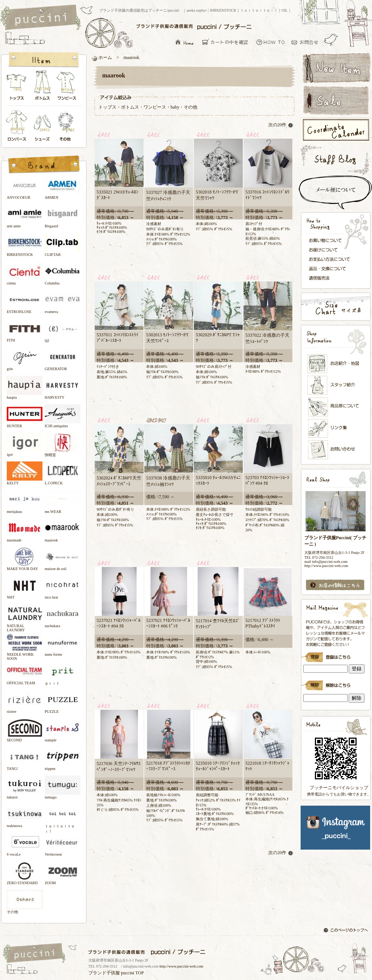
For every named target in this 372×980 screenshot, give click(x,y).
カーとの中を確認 (227, 42)
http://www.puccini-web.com (181, 966)
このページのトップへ (346, 931)
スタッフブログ (335, 160)
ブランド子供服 (104, 973)
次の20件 (281, 125)
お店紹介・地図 (336, 364)
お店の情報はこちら (335, 585)
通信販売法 (332, 278)
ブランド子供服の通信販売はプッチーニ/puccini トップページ (42, 18)
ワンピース (67, 87)
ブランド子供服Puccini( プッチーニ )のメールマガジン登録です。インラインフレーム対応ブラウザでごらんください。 (335, 655)
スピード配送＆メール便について (335, 192)
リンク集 (336, 428)
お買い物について (271, 42)
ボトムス (42, 87)
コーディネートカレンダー (335, 130)
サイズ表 (335, 306)
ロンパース (18, 126)
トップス (17, 87)
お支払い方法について (332, 259)
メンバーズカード (336, 407)
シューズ (43, 126)
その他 (67, 126)
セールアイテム (335, 100)
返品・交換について (332, 269)
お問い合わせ (307, 42)
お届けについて (332, 249)
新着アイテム (335, 67)
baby (175, 107)
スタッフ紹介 (336, 386)
